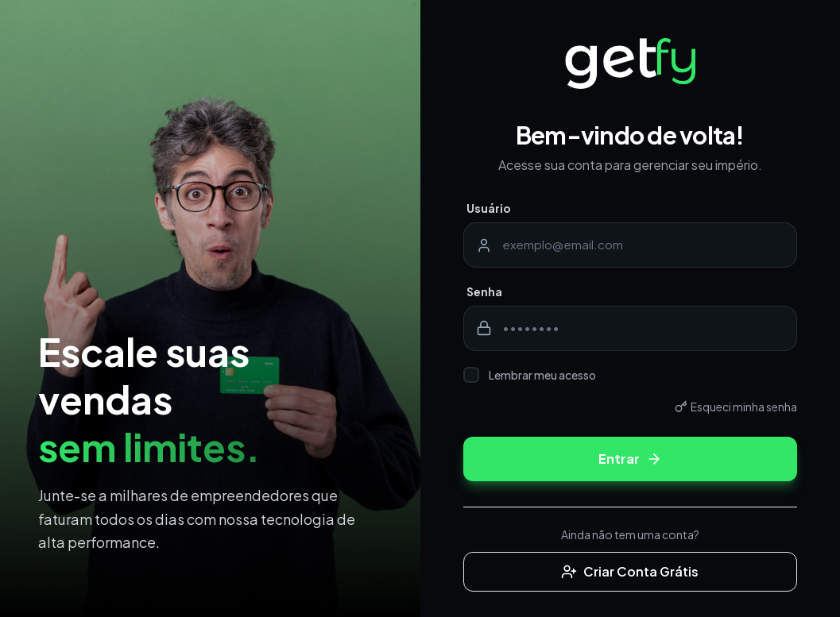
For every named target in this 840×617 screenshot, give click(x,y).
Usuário (489, 208)
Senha (484, 291)
